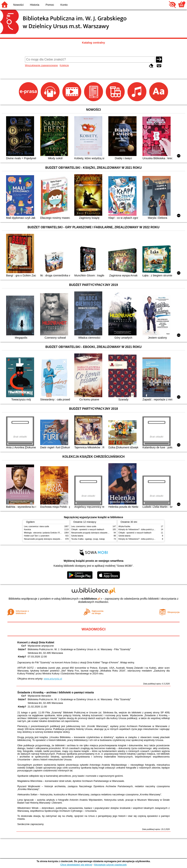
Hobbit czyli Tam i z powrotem (37, 536)
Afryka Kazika (124, 526)
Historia (35, 5)
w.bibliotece (91, 599)
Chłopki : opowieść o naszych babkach (88, 529)
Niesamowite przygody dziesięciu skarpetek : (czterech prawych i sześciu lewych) (59, 539)
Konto (64, 5)
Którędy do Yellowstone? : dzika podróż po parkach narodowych (146, 529)
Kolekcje (64, 65)
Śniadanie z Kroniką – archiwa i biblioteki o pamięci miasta (56, 692)
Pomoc (50, 5)
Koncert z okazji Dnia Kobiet (36, 642)
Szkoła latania (77, 536)
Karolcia (27, 529)
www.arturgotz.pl (53, 679)
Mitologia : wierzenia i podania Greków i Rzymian (45, 533)
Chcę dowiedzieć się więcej (76, 865)
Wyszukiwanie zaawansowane (41, 65)
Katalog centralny (94, 43)
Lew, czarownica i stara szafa (36, 526)
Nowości (18, 5)
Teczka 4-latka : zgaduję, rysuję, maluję (88, 539)
